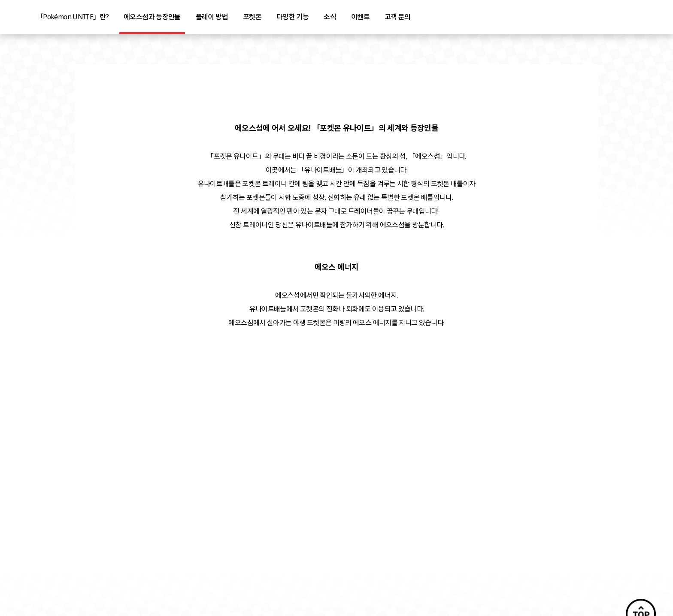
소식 (330, 17)
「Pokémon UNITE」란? (73, 17)
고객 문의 (398, 17)
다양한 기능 (293, 17)
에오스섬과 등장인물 (152, 17)
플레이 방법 (212, 17)
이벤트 (360, 17)
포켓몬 (252, 17)
